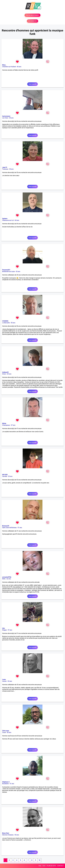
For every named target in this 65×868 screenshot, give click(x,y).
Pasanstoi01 (6, 270)
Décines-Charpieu (8, 835)
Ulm (4, 628)
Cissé (4, 732)
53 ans (18, 272)
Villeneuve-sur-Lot (8, 220)
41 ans (12, 784)
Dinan (4, 374)
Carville (5, 476)
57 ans (10, 630)
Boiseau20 (6, 526)
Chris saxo (6, 731)
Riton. (4, 65)
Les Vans (5, 118)
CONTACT (60, 866)
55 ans (11, 169)
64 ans (11, 118)
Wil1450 (5, 475)
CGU (44, 866)
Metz (4, 579)
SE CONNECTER (32, 21)
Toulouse (5, 169)
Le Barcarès (6, 323)
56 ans (13, 323)
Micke (4, 423)
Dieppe (4, 630)
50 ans (9, 732)
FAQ (40, 866)
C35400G (5, 321)
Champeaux (6, 425)
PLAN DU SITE (51, 866)
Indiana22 (5, 372)
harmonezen (6, 116)
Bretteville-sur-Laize (8, 272)
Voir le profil (32, 84)
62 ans (9, 579)
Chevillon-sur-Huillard (9, 67)
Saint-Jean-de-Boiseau (9, 528)
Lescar (4, 681)
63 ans (9, 374)
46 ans (19, 67)
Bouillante (5, 784)
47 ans (13, 425)
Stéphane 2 (6, 782)
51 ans (20, 528)
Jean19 (5, 167)
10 (39, 860)
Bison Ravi (6, 833)
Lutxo (4, 679)
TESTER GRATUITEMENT (32, 15)
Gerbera (5, 219)
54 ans (17, 835)
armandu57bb (7, 577)
